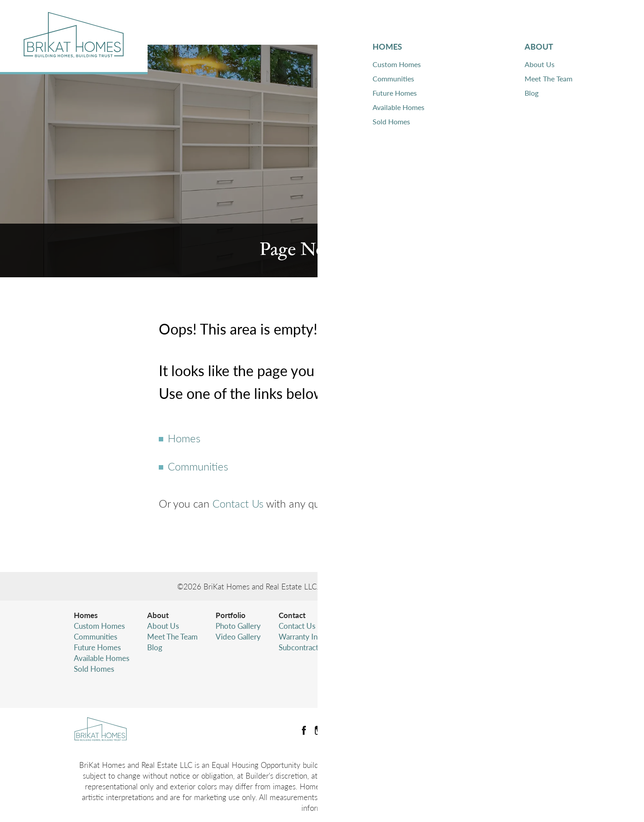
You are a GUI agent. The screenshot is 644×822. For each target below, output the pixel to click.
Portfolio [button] (485, 22)
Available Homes (102, 658)
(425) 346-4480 (506, 647)
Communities (198, 466)
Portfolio (231, 615)
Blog (155, 647)
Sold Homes (94, 669)
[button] (597, 22)
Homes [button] (379, 22)
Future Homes (97, 647)
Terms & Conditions (488, 676)
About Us (163, 626)
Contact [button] (549, 22)
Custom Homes (99, 626)
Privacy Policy (479, 665)
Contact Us (238, 503)
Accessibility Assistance (494, 686)
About (158, 615)
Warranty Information (314, 636)
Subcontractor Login (312, 647)
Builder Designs (439, 586)
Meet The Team (172, 636)
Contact (292, 615)
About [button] (428, 22)
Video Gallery (238, 636)
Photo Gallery (238, 626)
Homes (184, 438)
